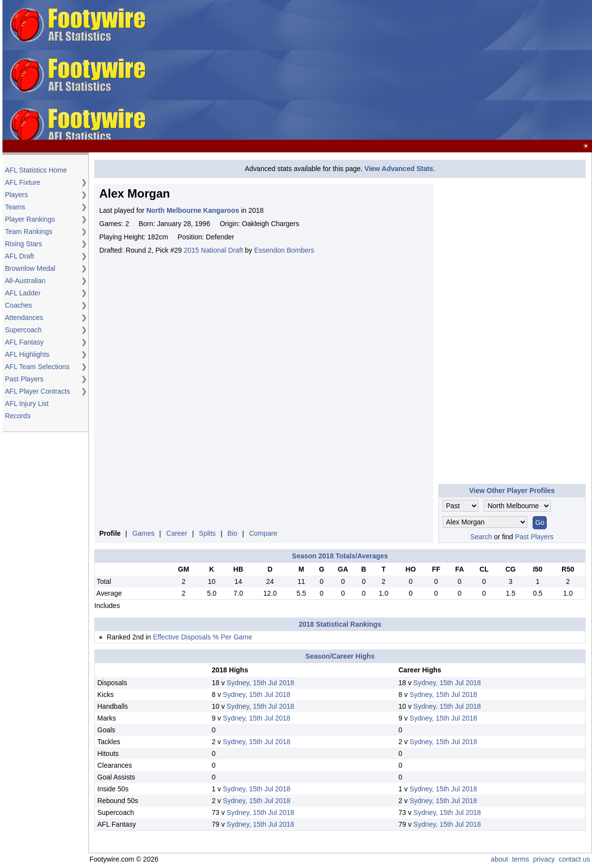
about (499, 859)
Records (18, 416)
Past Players (24, 379)
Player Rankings (30, 219)
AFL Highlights (27, 354)
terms (521, 859)
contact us (574, 859)
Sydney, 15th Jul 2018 (260, 683)
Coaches (18, 305)
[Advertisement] (434, 70)
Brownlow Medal (30, 268)
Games (143, 533)
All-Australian (25, 281)
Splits (207, 533)
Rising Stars (23, 244)
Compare (263, 533)
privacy (544, 859)
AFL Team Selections (37, 367)
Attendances (24, 318)
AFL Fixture (23, 182)
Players (16, 195)
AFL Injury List (27, 404)
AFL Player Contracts (38, 391)
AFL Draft (19, 256)
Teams (15, 207)
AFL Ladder (23, 293)
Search (481, 537)
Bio (232, 533)
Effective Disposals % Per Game (202, 637)
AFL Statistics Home (36, 170)
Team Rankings (29, 231)
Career (177, 533)
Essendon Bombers (284, 250)
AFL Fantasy (24, 342)
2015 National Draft (213, 250)
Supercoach (23, 330)
